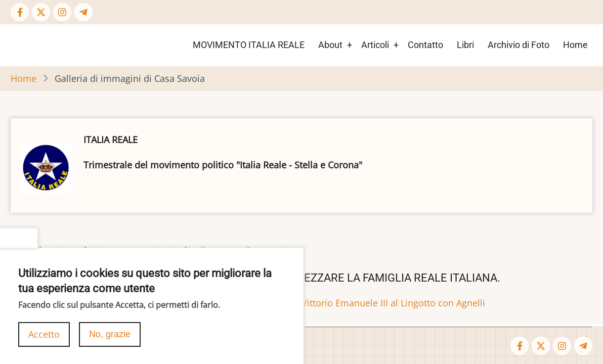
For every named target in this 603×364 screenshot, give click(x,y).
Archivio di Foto (519, 45)
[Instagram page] (62, 12)
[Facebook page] (20, 12)
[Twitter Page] (41, 12)
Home (575, 45)
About (330, 45)
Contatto (425, 45)
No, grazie (110, 342)
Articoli (375, 45)
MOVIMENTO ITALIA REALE (249, 45)
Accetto (44, 342)
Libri (465, 45)
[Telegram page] (83, 12)
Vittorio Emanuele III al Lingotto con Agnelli (393, 303)
